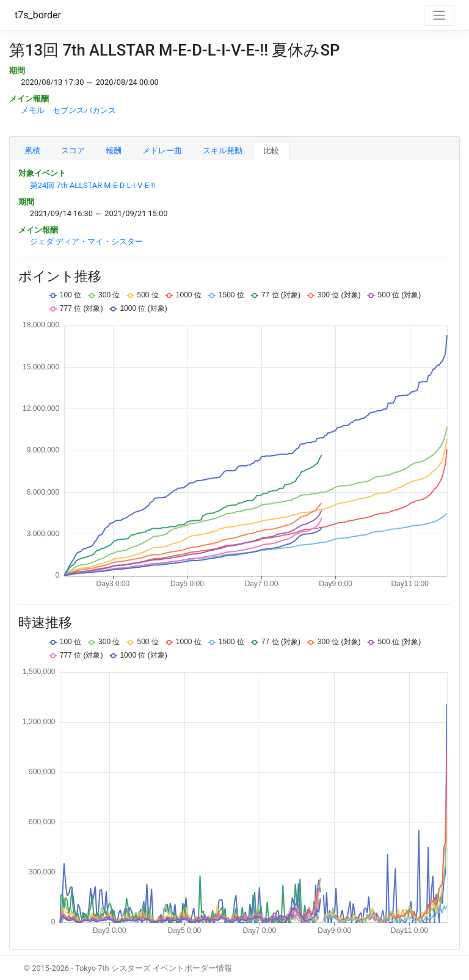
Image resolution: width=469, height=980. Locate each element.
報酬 (114, 151)
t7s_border (38, 15)
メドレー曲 (162, 151)
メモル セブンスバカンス (68, 110)
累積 (32, 151)
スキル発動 (223, 151)
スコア (73, 151)
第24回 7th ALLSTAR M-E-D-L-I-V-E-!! (93, 185)
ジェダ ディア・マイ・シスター (86, 241)
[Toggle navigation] (439, 15)
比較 (271, 151)
